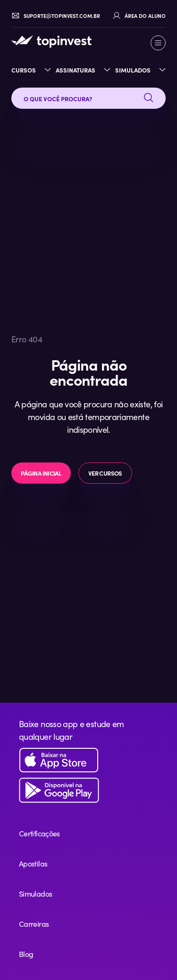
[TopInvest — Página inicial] (51, 41)
